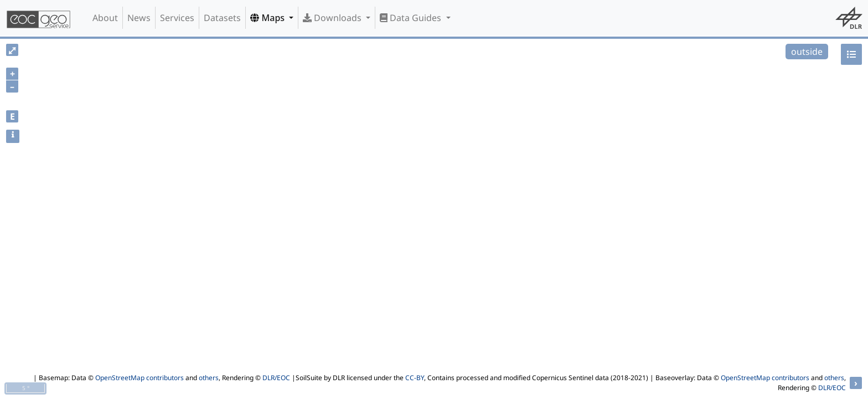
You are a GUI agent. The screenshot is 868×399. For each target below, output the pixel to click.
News (139, 18)
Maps (268, 18)
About (105, 18)
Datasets (222, 18)
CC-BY (415, 378)
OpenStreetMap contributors (139, 378)
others (209, 378)
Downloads (333, 18)
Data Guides (412, 18)
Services (177, 18)
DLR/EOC (276, 378)
